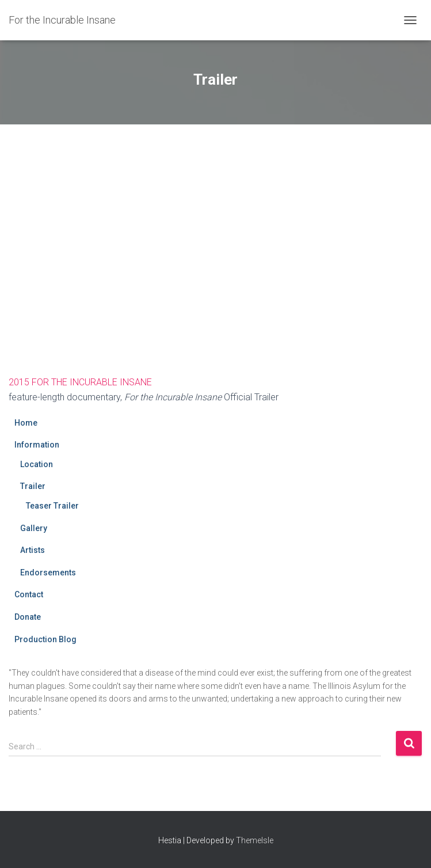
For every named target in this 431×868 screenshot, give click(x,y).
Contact (29, 594)
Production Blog (45, 639)
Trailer (33, 486)
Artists (33, 550)
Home (26, 423)
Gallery (34, 528)
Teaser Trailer (52, 506)
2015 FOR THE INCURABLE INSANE (80, 382)
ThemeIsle (255, 840)
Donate (28, 617)
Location (37, 464)
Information (37, 445)
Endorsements (48, 573)
